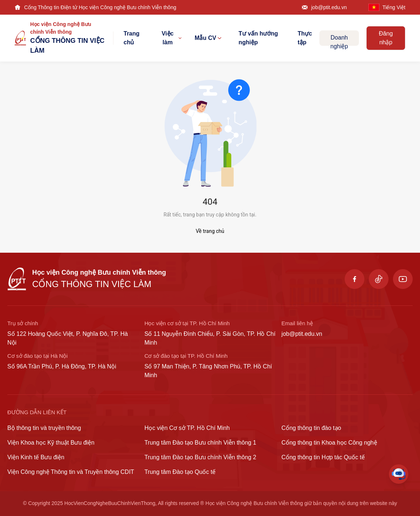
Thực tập (305, 38)
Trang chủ (132, 38)
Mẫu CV (208, 38)
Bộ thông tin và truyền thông (44, 428)
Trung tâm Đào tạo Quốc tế (180, 472)
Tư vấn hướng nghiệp (258, 38)
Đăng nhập (386, 38)
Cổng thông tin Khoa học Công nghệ (329, 443)
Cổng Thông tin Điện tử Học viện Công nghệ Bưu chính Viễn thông (100, 7)
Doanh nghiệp (339, 40)
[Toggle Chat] (399, 474)
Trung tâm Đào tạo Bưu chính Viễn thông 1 (200, 443)
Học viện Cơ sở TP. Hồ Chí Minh (187, 428)
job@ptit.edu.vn (329, 7)
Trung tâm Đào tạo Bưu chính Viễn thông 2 (200, 457)
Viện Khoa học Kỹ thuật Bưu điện (51, 443)
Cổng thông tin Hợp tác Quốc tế (323, 457)
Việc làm (172, 38)
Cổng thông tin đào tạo (311, 428)
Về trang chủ (210, 231)
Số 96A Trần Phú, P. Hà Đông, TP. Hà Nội (62, 366)
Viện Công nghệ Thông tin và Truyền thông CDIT (71, 472)
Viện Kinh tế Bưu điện (36, 457)
